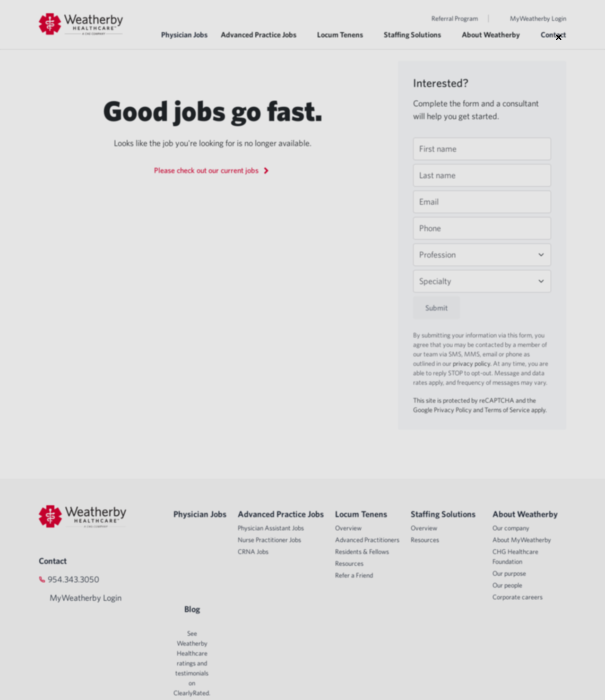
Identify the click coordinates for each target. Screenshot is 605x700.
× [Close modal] (559, 37)
